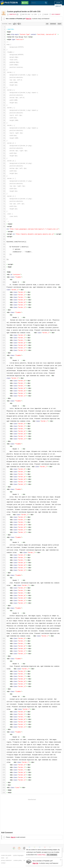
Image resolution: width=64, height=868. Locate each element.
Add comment (56, 14)
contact (3, 863)
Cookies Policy (41, 855)
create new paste (6, 855)
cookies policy (18, 860)
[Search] (46, 3)
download (53, 24)
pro (7, 858)
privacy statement (6, 860)
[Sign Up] (29, 862)
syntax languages (18, 855)
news (3, 858)
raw (47, 24)
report (59, 24)
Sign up (58, 6)
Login (58, 3)
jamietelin (13, 14)
